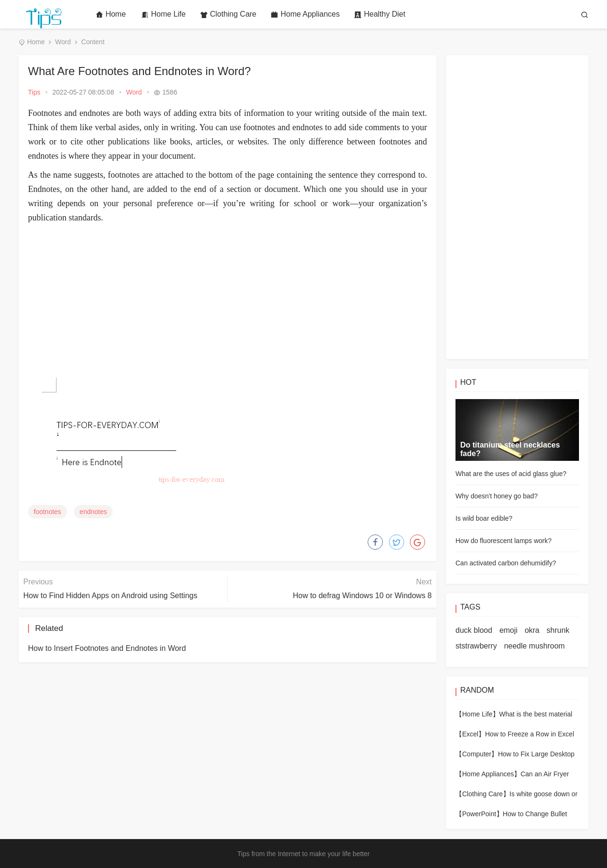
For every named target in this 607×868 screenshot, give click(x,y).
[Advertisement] (228, 296)
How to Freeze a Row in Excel (530, 734)
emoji (508, 630)
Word (63, 42)
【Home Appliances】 (488, 774)
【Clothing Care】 (483, 794)
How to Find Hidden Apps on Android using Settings (110, 596)
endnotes (94, 512)
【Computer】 (477, 754)
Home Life (163, 14)
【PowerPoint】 (479, 814)
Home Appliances (305, 14)
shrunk (558, 630)
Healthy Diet (379, 14)
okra (532, 630)
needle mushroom (534, 646)
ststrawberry (476, 646)
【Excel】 (470, 734)
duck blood (474, 630)
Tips (34, 92)
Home (111, 14)
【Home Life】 (477, 714)
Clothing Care (228, 14)
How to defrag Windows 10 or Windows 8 (362, 596)
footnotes (47, 512)
